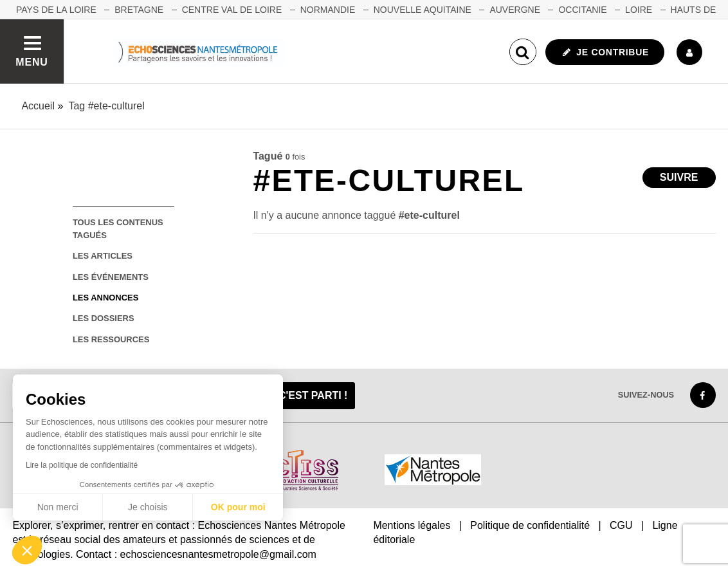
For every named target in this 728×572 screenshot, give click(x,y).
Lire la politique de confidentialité (82, 465)
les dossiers (104, 318)
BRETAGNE (139, 10)
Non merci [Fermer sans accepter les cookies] (58, 507)
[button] (27, 550)
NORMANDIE (328, 10)
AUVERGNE (515, 10)
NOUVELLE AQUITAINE (423, 10)
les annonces (105, 298)
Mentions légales (412, 525)
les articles (103, 256)
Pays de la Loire (56, 10)
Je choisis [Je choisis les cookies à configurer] (148, 507)
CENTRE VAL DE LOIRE (232, 10)
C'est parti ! (313, 395)
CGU (621, 525)
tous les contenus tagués (118, 228)
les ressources (111, 339)
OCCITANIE (582, 10)
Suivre (679, 177)
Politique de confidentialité (530, 525)
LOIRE (639, 10)
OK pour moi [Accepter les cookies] (238, 507)
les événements (111, 277)
